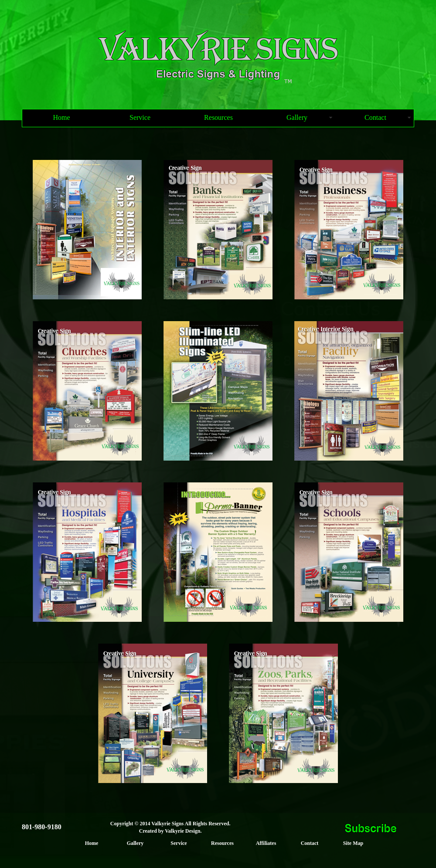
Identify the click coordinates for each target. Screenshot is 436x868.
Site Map (353, 843)
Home (61, 117)
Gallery (297, 117)
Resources (218, 117)
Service (140, 117)
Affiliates (266, 843)
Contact (375, 117)
